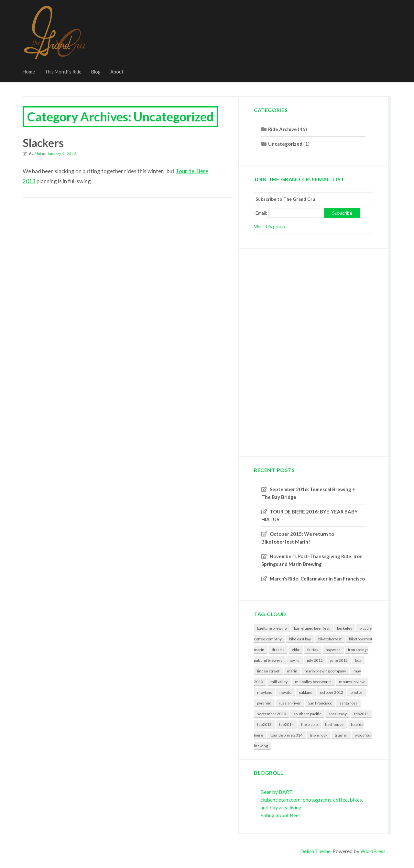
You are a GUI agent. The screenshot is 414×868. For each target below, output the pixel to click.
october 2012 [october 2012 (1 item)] (332, 692)
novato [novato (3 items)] (285, 692)
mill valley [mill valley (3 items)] (279, 682)
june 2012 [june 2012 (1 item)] (339, 660)
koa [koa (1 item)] (358, 660)
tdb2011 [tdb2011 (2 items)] (361, 714)
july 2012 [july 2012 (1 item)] (315, 660)
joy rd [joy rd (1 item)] (295, 660)
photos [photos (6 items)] (357, 692)
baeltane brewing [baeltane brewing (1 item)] (272, 628)
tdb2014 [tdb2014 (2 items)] (286, 724)
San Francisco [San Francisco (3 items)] (320, 703)
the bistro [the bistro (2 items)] (309, 724)
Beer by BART (277, 792)
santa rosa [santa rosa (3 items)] (349, 703)
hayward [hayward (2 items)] (333, 650)
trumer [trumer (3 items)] (341, 735)
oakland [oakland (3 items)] (306, 692)
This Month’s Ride (63, 72)
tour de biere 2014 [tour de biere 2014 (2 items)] (286, 735)
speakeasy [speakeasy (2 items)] (338, 714)
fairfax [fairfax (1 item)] (313, 650)
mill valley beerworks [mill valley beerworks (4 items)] (313, 682)
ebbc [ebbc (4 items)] (296, 650)
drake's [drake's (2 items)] (278, 650)
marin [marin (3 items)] (292, 671)
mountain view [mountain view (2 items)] (352, 682)
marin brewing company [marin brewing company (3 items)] (325, 671)
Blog (96, 72)
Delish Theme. (316, 851)
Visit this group (269, 226)
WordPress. (373, 851)
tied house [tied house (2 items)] (334, 724)
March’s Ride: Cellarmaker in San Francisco (317, 579)
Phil (38, 154)
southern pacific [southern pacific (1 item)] (307, 714)
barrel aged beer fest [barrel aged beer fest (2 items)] (312, 628)
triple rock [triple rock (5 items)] (319, 735)
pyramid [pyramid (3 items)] (264, 703)
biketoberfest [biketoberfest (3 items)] (330, 639)
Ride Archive (283, 129)
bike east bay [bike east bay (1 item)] (300, 639)
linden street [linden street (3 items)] (268, 671)
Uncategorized (285, 144)
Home (29, 72)
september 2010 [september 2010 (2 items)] (272, 714)
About (117, 72)
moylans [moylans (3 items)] (265, 692)
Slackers (43, 143)
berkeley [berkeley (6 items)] (345, 628)
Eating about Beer (280, 815)
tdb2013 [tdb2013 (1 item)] (264, 724)
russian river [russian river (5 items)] (290, 703)
